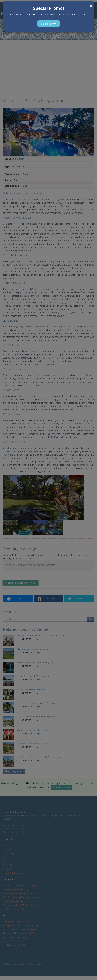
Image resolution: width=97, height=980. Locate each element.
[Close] (91, 6)
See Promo (49, 24)
